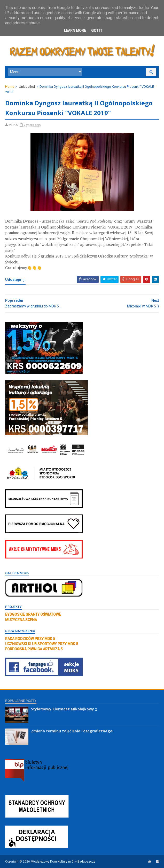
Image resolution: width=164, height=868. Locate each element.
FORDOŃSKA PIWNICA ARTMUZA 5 (34, 649)
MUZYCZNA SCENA (21, 620)
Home (10, 87)
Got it (97, 31)
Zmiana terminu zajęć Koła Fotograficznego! (72, 731)
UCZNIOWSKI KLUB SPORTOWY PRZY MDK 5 (42, 644)
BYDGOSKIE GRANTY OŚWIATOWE (33, 614)
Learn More (75, 31)
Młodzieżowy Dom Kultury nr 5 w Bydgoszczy (63, 862)
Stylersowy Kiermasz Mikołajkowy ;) (64, 709)
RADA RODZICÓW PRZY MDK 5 (30, 639)
